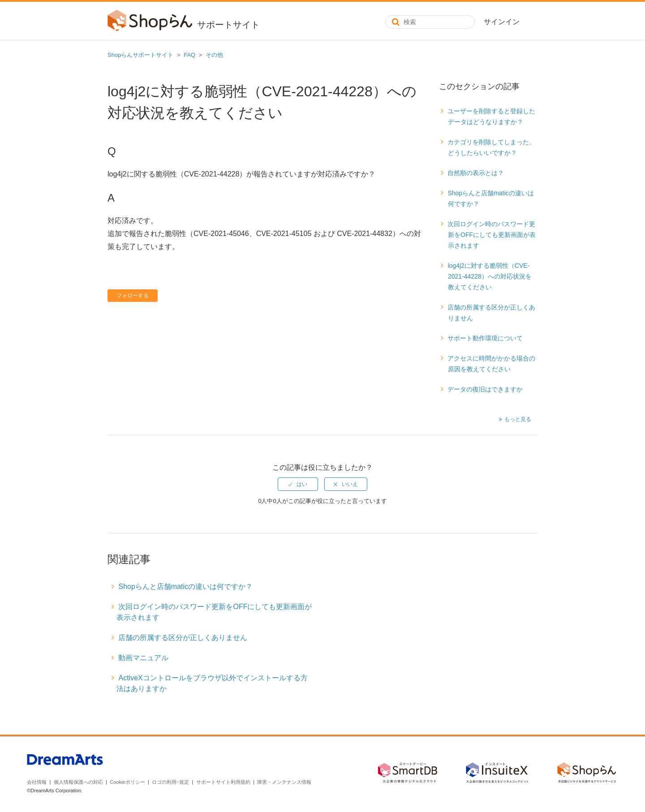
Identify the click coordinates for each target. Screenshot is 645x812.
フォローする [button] (133, 296)
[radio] (298, 484)
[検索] (430, 22)
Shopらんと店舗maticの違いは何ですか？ (490, 198)
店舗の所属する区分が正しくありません (491, 313)
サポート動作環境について (485, 338)
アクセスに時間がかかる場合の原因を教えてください (491, 364)
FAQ (189, 55)
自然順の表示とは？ (476, 173)
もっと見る (518, 419)
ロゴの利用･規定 (170, 782)
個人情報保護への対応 (78, 782)
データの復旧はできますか (485, 389)
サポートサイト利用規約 (223, 782)
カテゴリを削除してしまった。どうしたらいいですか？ (491, 147)
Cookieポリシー (127, 782)
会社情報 (37, 782)
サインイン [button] (502, 22)
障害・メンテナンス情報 (284, 782)
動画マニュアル (143, 658)
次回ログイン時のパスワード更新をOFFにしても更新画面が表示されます (492, 235)
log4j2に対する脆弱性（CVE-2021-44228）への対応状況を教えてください (489, 276)
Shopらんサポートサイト (140, 55)
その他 (214, 55)
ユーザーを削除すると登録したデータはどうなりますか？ (491, 116)
